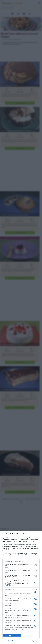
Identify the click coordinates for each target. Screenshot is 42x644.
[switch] (36, 565)
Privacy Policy (30, 641)
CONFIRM (12, 635)
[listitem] (21, 562)
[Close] (39, 534)
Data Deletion (12, 641)
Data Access (21, 641)
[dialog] (21, 587)
